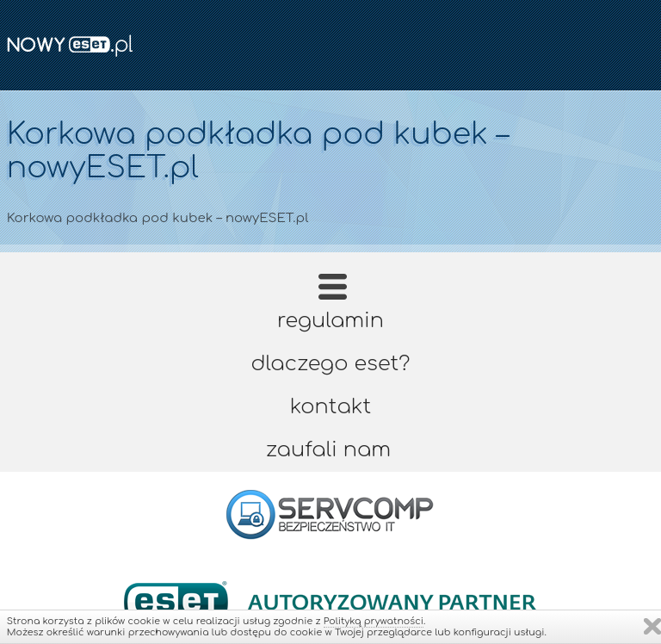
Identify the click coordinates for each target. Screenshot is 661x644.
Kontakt (330, 407)
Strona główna (333, 292)
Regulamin (330, 321)
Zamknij (652, 626)
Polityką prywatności (374, 621)
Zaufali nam (328, 450)
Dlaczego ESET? (331, 364)
